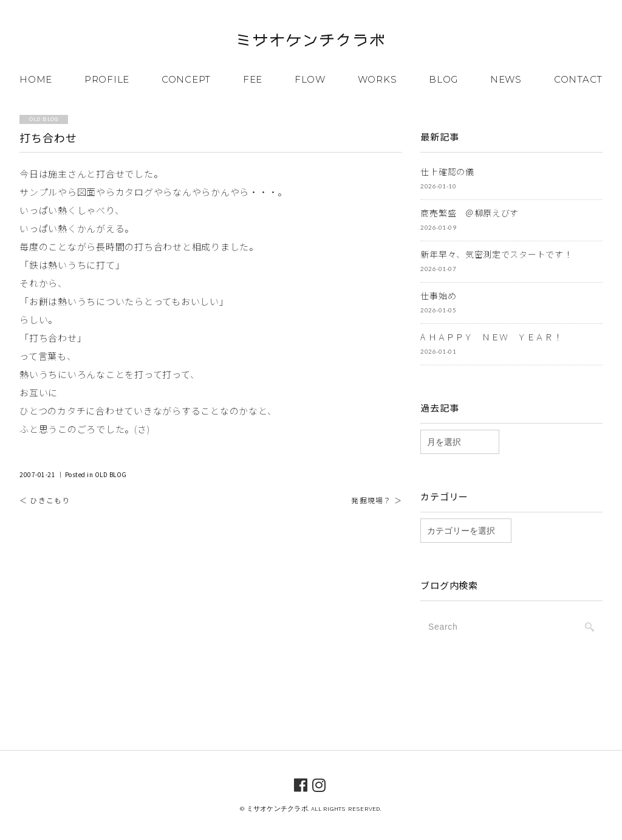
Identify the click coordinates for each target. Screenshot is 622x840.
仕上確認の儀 (447, 171)
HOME (36, 79)
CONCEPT (186, 79)
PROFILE (107, 79)
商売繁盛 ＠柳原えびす (470, 213)
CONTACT (578, 79)
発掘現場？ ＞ (376, 500)
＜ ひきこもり (45, 500)
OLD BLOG (111, 474)
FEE (253, 79)
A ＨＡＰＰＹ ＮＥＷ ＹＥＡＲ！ (491, 337)
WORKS (378, 79)
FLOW (310, 79)
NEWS (506, 79)
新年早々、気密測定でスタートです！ (496, 254)
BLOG (443, 79)
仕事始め (438, 295)
